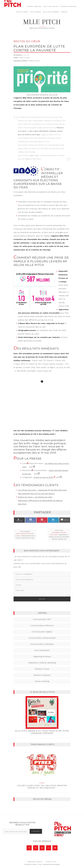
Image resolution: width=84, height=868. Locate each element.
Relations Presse (34, 61)
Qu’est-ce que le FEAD (43, 477)
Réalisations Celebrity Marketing (42, 663)
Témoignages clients (42, 744)
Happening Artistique (42, 656)
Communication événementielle (42, 638)
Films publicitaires (42, 650)
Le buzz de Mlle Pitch (42, 692)
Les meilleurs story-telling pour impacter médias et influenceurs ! (42, 786)
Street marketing (42, 681)
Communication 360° (42, 619)
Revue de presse (42, 799)
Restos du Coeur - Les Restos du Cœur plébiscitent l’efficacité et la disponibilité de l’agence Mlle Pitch (40, 500)
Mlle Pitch (42, 22)
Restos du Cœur (25, 58)
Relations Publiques (42, 675)
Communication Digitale (42, 632)
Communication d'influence (42, 626)
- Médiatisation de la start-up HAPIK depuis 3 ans (25, 536)
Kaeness (57, 864)
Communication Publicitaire (42, 644)
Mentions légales (35, 862)
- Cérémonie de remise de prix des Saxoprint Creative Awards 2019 (59, 536)
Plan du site (51, 862)
